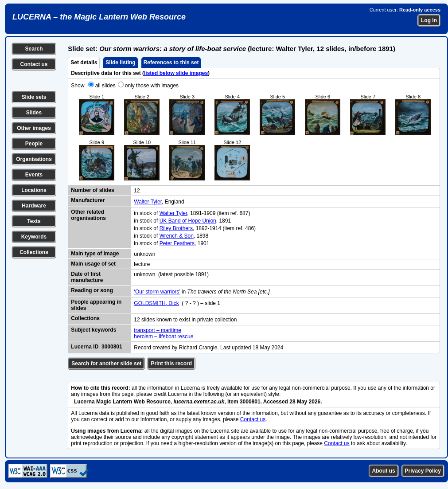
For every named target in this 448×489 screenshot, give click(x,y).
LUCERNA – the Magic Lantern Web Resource (99, 17)
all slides (105, 86)
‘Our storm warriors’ (157, 292)
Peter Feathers (177, 243)
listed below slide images (176, 73)
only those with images (152, 86)
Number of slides (92, 190)
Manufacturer (88, 200)
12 (137, 191)
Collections (34, 252)
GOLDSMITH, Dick (156, 303)
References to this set (171, 63)
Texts (34, 221)
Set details (84, 63)
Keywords (34, 237)
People (34, 144)
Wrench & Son (177, 236)
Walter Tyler (148, 202)
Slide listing (120, 63)
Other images (34, 128)
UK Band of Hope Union (188, 221)
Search (34, 49)
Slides (34, 113)
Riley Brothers (176, 228)
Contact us (34, 64)
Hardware (34, 206)
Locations (34, 190)
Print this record (171, 364)
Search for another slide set (106, 364)
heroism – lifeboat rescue (164, 336)
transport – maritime (158, 330)
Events (34, 175)
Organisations (34, 159)
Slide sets (34, 97)
